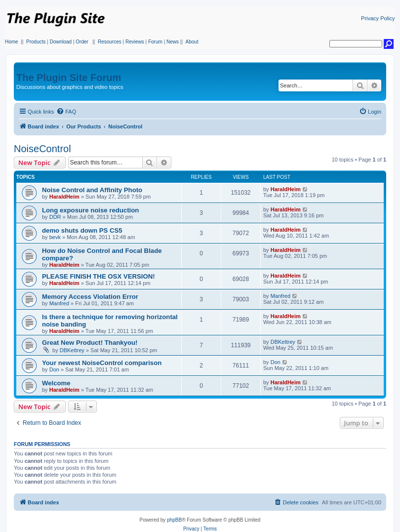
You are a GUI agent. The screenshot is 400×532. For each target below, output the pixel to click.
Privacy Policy (378, 18)
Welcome (56, 383)
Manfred (59, 303)
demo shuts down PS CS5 (82, 230)
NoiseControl (42, 149)
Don (54, 369)
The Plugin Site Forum (69, 78)
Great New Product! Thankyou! (90, 343)
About (192, 42)
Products (36, 42)
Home (12, 42)
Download (61, 42)
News (173, 42)
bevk (55, 237)
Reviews (135, 42)
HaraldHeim (64, 197)
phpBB (174, 520)
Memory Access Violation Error (90, 297)
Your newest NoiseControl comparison (102, 363)
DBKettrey (72, 350)
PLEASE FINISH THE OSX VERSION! (99, 276)
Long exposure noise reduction (90, 210)
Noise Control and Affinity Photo (92, 190)
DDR (55, 217)
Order (82, 42)
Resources (110, 42)
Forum (155, 42)
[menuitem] (66, 112)
